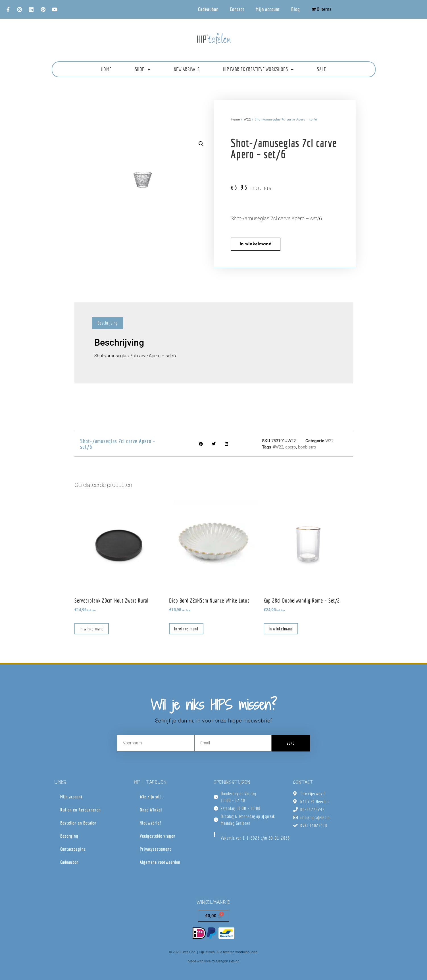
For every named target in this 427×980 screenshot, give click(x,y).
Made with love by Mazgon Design (214, 961)
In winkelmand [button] (92, 629)
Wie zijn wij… (151, 797)
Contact (237, 9)
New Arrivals (187, 69)
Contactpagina (73, 849)
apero (291, 447)
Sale (321, 69)
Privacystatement (156, 849)
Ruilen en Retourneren (81, 810)
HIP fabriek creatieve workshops (258, 69)
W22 (247, 120)
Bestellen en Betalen (78, 823)
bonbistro (307, 447)
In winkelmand (256, 244)
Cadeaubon (208, 9)
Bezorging (69, 836)
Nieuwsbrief (150, 823)
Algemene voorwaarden (160, 862)
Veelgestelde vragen (158, 836)
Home (106, 69)
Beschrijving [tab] (108, 323)
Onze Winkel (151, 810)
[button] (201, 144)
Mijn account (268, 9)
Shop (143, 69)
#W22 (278, 447)
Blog (296, 9)
